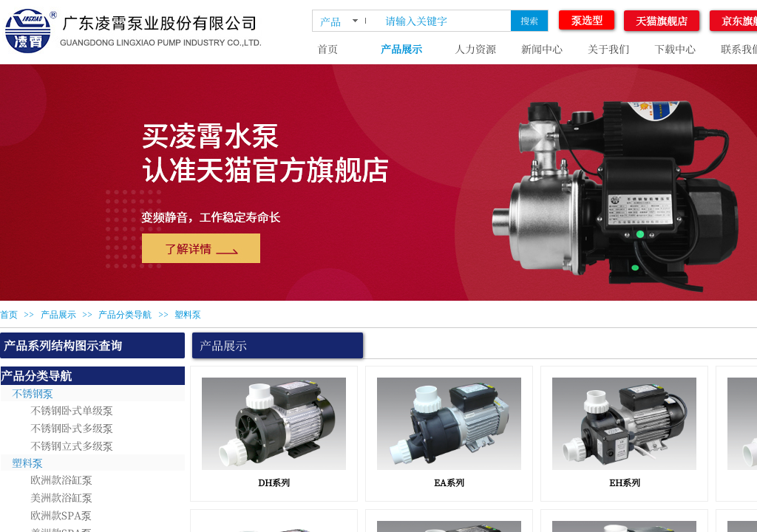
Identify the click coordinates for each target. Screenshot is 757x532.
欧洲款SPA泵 (61, 515)
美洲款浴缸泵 (61, 497)
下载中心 (675, 49)
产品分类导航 (125, 315)
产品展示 (401, 49)
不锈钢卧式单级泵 (72, 410)
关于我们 (608, 49)
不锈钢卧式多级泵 (72, 428)
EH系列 (625, 482)
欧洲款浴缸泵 (61, 480)
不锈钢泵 (33, 393)
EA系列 (449, 482)
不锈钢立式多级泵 (72, 446)
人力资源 (475, 49)
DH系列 (274, 482)
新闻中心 (542, 49)
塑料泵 (188, 315)
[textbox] (445, 21)
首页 (327, 49)
